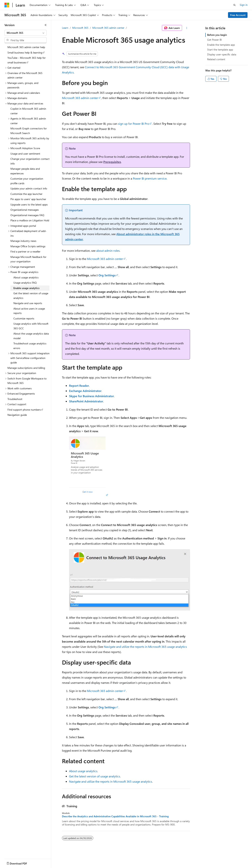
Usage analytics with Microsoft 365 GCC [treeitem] (31, 326)
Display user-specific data (222, 54)
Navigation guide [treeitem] (17, 415)
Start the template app (220, 50)
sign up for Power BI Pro (134, 124)
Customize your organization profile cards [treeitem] (27, 181)
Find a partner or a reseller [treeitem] (25, 251)
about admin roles (108, 251)
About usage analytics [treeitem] (26, 277)
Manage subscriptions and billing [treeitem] (26, 368)
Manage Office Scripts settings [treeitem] (28, 246)
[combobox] (25, 33)
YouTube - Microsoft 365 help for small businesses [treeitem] (27, 60)
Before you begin (217, 35)
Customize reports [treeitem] (24, 318)
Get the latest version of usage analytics (95, 776)
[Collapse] (46, 25)
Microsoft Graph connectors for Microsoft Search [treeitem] (29, 131)
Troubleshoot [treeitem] (15, 399)
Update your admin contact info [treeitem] (29, 188)
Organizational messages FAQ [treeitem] (27, 215)
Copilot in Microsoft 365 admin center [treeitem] (28, 111)
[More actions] (187, 28)
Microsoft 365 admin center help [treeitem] (26, 47)
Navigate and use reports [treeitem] (28, 303)
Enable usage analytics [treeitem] (26, 288)
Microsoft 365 (80, 28)
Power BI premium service (150, 178)
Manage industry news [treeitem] (23, 241)
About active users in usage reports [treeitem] (29, 311)
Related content (216, 59)
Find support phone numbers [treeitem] (24, 410)
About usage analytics (83, 771)
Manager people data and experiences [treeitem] (25, 171)
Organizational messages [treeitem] (25, 210)
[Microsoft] (7, 5)
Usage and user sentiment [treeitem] (25, 154)
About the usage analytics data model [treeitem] (31, 336)
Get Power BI (214, 40)
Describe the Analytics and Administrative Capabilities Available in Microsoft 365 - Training (115, 816)
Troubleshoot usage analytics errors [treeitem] (30, 346)
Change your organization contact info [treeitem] (30, 161)
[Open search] (235, 5)
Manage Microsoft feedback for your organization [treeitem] (28, 259)
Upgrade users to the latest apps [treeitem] (29, 204)
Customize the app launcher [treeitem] (26, 194)
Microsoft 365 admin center (108, 28)
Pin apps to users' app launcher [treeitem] (28, 199)
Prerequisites (112, 162)
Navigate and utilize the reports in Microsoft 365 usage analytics (145, 647)
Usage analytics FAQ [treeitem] (25, 283)
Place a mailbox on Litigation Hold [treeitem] (30, 220)
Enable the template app (221, 45)
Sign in (244, 5)
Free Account (238, 15)
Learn (65, 28)
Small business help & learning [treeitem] (25, 52)
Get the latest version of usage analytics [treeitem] (31, 296)
